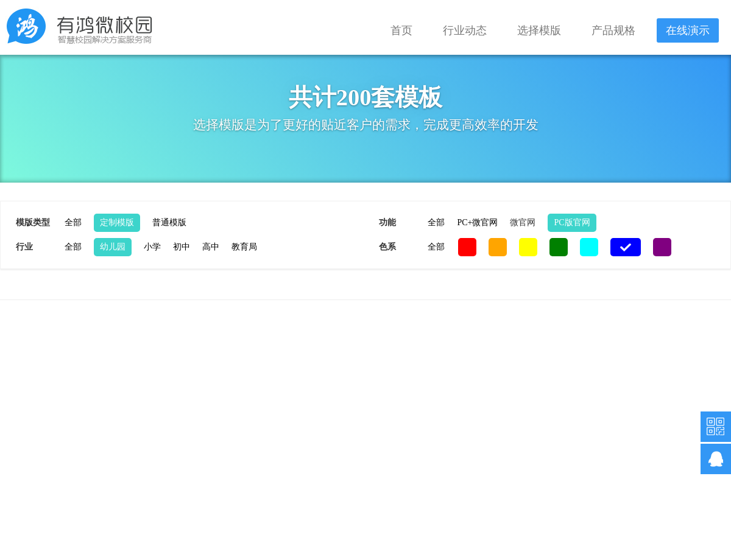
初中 (182, 247)
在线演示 (688, 30)
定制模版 (117, 222)
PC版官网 (572, 222)
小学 (152, 247)
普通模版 (169, 222)
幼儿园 (113, 247)
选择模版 (539, 30)
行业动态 (465, 30)
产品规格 (613, 30)
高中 (211, 247)
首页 (401, 30)
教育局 (244, 247)
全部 (73, 222)
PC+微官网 (477, 222)
